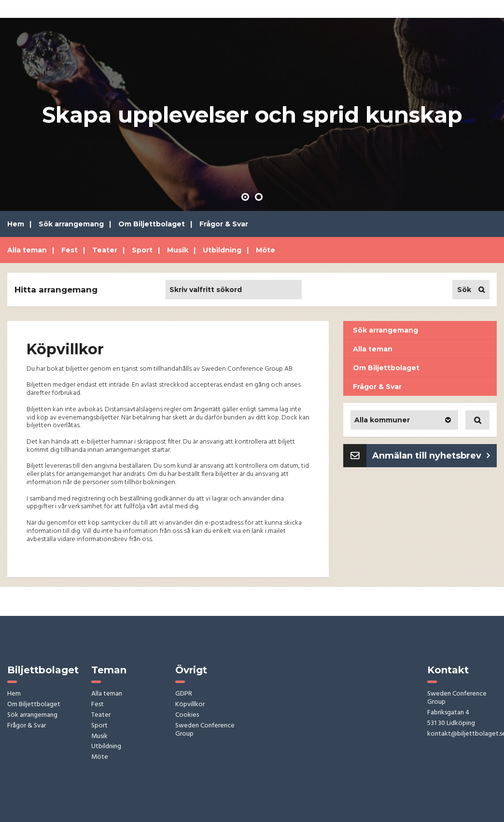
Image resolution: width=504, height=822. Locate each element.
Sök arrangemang (71, 224)
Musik (178, 250)
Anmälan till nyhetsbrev (427, 456)
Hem (16, 224)
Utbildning (222, 250)
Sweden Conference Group (205, 730)
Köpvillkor (190, 705)
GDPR (184, 694)
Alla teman (27, 250)
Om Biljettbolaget (152, 224)
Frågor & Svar (224, 224)
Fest (70, 250)
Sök (464, 290)
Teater (105, 250)
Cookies (187, 716)
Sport (142, 250)
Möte (266, 250)
